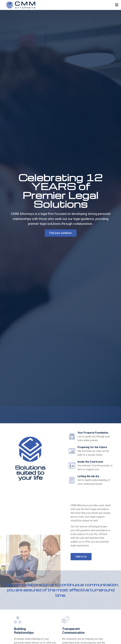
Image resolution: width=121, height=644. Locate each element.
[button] (117, 5)
